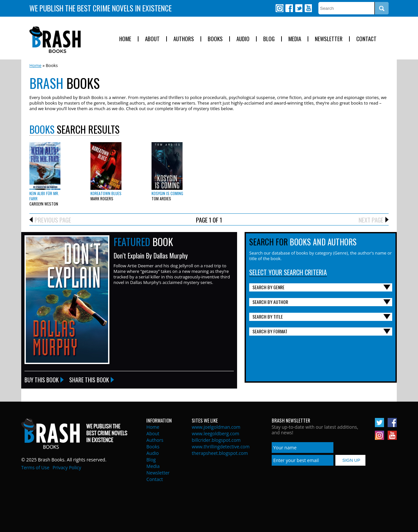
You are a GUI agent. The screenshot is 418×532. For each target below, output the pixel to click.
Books (215, 39)
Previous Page (53, 220)
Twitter (298, 8)
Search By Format (270, 331)
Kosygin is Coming (167, 193)
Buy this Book (42, 380)
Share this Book (89, 380)
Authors (184, 39)
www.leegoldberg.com (215, 433)
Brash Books (55, 40)
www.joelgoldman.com (216, 427)
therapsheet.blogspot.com (220, 453)
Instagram (280, 8)
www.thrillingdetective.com (221, 447)
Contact (366, 39)
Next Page (371, 220)
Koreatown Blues (106, 193)
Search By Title (268, 316)
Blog (269, 39)
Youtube (308, 8)
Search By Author (270, 302)
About (152, 39)
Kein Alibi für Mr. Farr (44, 196)
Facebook (289, 8)
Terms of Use (35, 467)
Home (125, 39)
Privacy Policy (67, 467)
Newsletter (329, 39)
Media (295, 39)
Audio (243, 39)
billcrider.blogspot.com (216, 440)
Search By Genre (268, 287)
